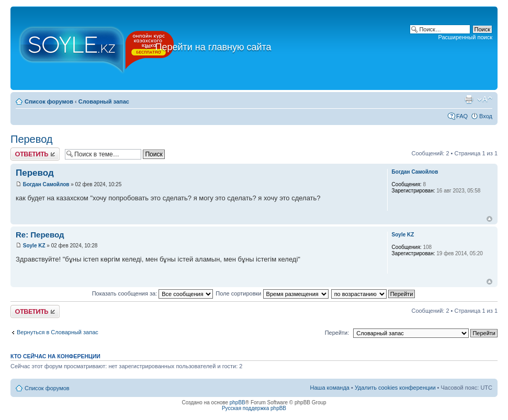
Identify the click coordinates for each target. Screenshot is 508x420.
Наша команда (330, 388)
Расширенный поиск (465, 37)
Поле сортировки (272, 293)
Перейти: (337, 333)
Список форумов (49, 101)
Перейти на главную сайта (207, 47)
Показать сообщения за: (153, 293)
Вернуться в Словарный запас (58, 332)
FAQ (462, 116)
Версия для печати (469, 99)
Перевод (32, 139)
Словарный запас (104, 101)
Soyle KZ (34, 246)
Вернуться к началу (489, 219)
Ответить (35, 154)
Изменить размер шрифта (485, 99)
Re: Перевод (40, 235)
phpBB (238, 402)
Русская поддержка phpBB (254, 408)
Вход (486, 116)
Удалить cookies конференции (395, 388)
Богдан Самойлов (46, 184)
